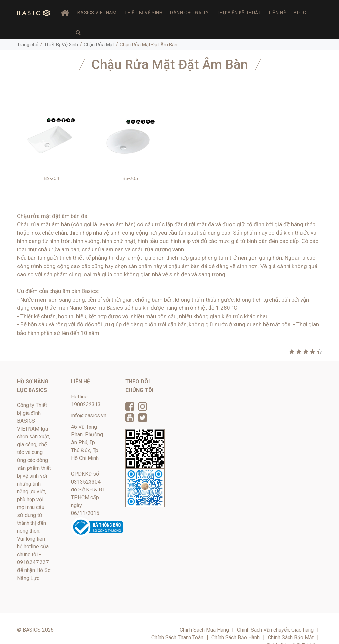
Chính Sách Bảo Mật (291, 638)
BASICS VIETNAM (97, 13)
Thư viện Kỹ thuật (239, 13)
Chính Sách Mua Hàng (204, 630)
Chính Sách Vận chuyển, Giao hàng (275, 630)
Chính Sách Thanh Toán (177, 638)
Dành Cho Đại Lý (189, 13)
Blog (300, 13)
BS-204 (51, 178)
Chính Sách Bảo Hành (236, 638)
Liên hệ (278, 13)
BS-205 (130, 178)
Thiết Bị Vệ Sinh (143, 13)
